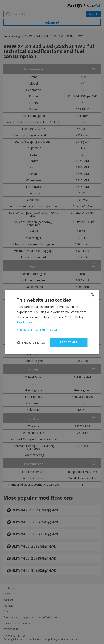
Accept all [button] (69, 342)
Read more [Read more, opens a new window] (25, 322)
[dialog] (52, 322)
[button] (52, 330)
